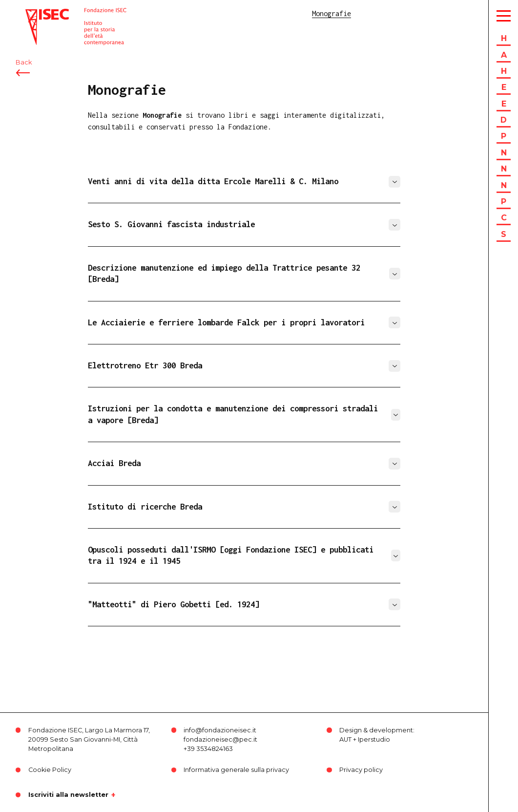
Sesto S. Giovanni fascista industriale (171, 224)
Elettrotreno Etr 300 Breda (145, 365)
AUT (345, 739)
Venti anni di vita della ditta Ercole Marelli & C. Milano (213, 181)
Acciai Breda (114, 463)
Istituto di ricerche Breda (145, 507)
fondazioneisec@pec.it (220, 739)
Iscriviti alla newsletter (68, 795)
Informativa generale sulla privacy (236, 770)
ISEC (33, 13)
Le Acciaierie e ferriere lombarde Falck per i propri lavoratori (226, 322)
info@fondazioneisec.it (220, 730)
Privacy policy (361, 770)
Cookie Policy (50, 770)
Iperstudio (374, 739)
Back (24, 62)
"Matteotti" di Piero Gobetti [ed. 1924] (174, 604)
